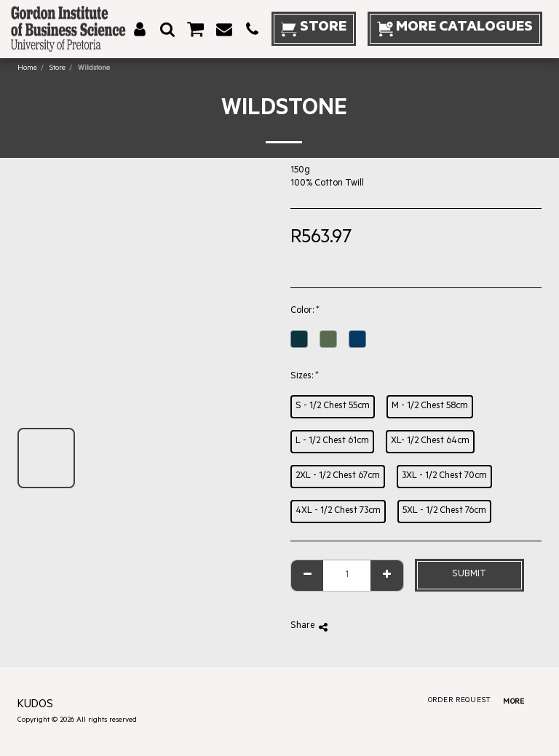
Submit (469, 575)
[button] (167, 29)
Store (58, 69)
